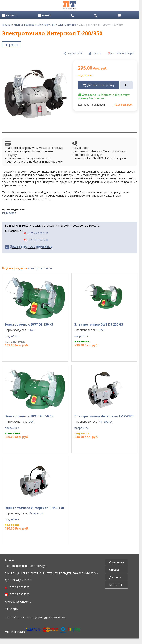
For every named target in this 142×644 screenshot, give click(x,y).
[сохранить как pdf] (121, 53)
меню (44, 15)
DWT (32, 330)
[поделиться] (73, 53)
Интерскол (9, 213)
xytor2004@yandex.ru (18, 602)
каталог (10, 15)
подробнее (12, 336)
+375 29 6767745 (36, 233)
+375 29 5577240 (36, 240)
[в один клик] (126, 85)
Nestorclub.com (56, 618)
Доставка (115, 577)
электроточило (67, 25)
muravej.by (11, 609)
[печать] (95, 53)
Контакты (116, 585)
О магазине (117, 562)
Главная (7, 25)
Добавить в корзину (101, 85)
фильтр (13, 45)
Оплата (114, 570)
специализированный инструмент (35, 25)
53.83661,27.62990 (20, 580)
